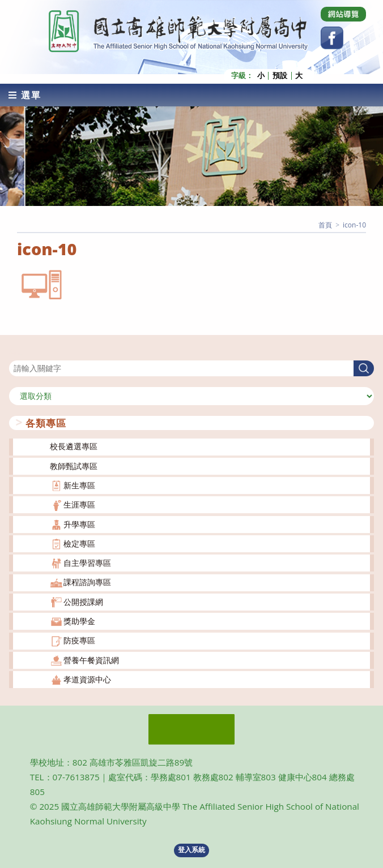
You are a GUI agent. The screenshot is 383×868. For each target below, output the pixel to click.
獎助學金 (79, 621)
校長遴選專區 (74, 446)
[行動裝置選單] (25, 94)
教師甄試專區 (74, 465)
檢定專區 (79, 543)
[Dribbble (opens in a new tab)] (343, 14)
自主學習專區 (87, 563)
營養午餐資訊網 (91, 659)
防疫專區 (79, 640)
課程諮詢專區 (87, 582)
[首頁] (325, 224)
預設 (280, 76)
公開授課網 (83, 601)
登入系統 (191, 850)
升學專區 (79, 524)
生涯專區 (79, 504)
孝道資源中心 (87, 679)
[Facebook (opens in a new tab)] (332, 38)
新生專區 (79, 485)
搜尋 (17, 353)
